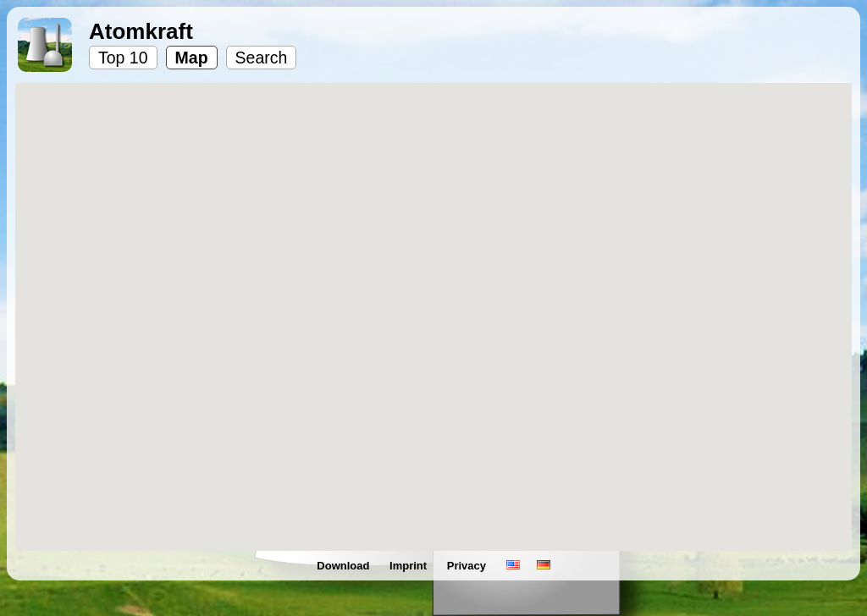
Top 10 (123, 58)
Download (345, 566)
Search (262, 58)
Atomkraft (141, 31)
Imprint (410, 566)
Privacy (468, 566)
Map (192, 58)
